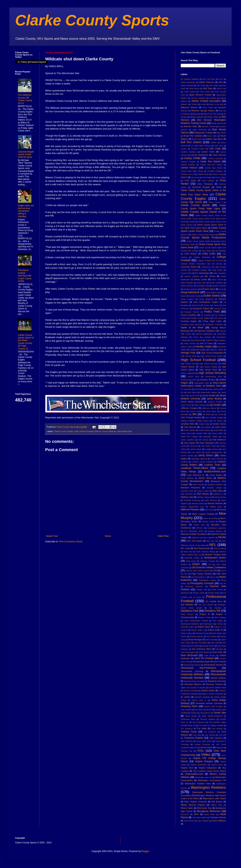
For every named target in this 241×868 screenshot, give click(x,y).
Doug (221, 289)
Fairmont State (220, 308)
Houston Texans (208, 380)
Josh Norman (190, 427)
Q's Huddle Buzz (214, 601)
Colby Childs (209, 254)
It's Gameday (186, 389)
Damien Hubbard (192, 276)
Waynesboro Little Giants (214, 798)
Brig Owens (221, 133)
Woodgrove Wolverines (209, 811)
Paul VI (213, 577)
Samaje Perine (208, 646)
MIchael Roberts (215, 503)
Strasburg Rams (189, 706)
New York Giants (194, 541)
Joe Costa (219, 414)
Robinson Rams (202, 633)
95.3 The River (209, 79)
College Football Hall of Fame (210, 261)
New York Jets (212, 541)
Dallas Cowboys (219, 273)
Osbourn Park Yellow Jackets (197, 571)
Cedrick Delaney (188, 165)
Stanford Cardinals (202, 697)
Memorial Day (220, 497)
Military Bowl (216, 507)
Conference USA (208, 267)
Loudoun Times (212, 465)
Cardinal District (198, 149)
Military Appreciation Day (192, 507)
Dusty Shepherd (206, 299)
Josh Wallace (206, 427)
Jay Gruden (215, 405)
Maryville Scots (187, 491)
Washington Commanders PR (212, 780)
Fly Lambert (206, 315)
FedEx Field (212, 312)
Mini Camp (209, 510)
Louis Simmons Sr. (196, 475)
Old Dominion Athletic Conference (209, 568)
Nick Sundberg (220, 548)
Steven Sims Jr (199, 700)
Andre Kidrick (190, 92)
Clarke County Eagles (64, 431)
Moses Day (199, 525)
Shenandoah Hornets (213, 665)
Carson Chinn (208, 152)
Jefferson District (209, 408)
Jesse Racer (211, 411)
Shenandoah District (192, 665)
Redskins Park (190, 611)
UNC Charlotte (187, 741)
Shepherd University (217, 681)
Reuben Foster (204, 617)
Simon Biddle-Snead (218, 688)
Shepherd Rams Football (194, 681)
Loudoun (184, 462)
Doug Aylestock (190, 292)
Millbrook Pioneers (190, 510)
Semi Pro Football (204, 658)
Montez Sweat (208, 522)
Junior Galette (190, 430)
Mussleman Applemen (217, 528)
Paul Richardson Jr (199, 577)
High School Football (84, 431)
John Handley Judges (214, 418)
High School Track (208, 370)
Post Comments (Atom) (71, 542)
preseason (185, 593)
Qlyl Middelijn (187, 605)
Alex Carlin (201, 85)
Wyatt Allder (210, 814)
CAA (193, 146)
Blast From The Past (212, 114)
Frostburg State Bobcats (191, 324)
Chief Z (184, 177)
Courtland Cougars (199, 270)
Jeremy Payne (196, 411)
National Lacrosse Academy (203, 538)
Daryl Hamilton (187, 283)
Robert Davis (204, 627)
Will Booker (217, 802)
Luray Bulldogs (187, 478)
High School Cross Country (212, 356)
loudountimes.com (215, 471)
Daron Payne (217, 280)
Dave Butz (201, 283)
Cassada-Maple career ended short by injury (26, 154)
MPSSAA (200, 528)
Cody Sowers (191, 254)
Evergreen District (201, 308)
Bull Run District (191, 142)
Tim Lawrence (187, 729)
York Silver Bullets (199, 818)
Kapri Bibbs (219, 430)
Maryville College (214, 488)
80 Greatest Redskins (190, 79)
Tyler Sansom (216, 738)
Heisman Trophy (216, 350)
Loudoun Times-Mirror (195, 468)
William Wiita (217, 805)
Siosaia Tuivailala (191, 691)
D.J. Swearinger (202, 273)
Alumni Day (221, 88)
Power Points (217, 590)
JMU (194, 414)
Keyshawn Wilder (210, 437)
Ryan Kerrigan (195, 640)
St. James (185, 697)
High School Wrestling (212, 373)
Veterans (220, 748)
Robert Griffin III (215, 630)
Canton (184, 149)
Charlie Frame (203, 174)
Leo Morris (196, 452)
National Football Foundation (194, 534)
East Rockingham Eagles (206, 302)
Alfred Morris (194, 88)
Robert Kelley (186, 633)
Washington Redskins (208, 787)
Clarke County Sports (92, 20)
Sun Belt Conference (203, 710)
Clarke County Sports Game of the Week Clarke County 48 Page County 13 (26, 342)
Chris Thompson (205, 184)
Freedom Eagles (189, 321)
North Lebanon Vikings (206, 552)
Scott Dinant (204, 652)
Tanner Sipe (220, 713)
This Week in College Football (211, 725)
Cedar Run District (210, 162)
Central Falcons (189, 168)
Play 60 (223, 583)
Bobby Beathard (197, 117)
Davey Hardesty (216, 283)
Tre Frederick (210, 732)
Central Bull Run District (211, 165)
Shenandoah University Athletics (203, 673)
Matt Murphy (203, 494)
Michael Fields (198, 503)
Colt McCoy (217, 264)
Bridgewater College (203, 133)
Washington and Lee (203, 777)
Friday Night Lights (212, 321)
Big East (197, 114)
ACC (221, 79)
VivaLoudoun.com (194, 774)
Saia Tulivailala (211, 640)
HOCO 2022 (193, 377)
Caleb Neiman (204, 146)
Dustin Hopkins (187, 299)
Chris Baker (207, 177)
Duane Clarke (195, 296)
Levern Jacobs (187, 456)
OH (210, 564)
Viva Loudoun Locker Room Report (209, 771)
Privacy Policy (214, 593)
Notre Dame (191, 561)
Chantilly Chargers (215, 171)
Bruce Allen (212, 136)
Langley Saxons (212, 449)
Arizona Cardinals (198, 98)
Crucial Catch (186, 273)
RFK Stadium (220, 617)
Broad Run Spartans (193, 136)
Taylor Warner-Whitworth (212, 716)
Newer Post (52, 536)
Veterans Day (187, 751)
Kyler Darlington (207, 443)
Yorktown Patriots (218, 817)
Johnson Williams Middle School (195, 421)
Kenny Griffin (217, 433)
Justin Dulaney (205, 430)
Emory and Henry (211, 305)
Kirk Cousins (203, 440)
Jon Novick (218, 421)
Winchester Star (125, 431)
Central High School (213, 168)
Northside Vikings (192, 558)
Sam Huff (215, 643)
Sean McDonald (189, 655)
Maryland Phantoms (190, 488)
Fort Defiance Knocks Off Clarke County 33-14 (25, 99)
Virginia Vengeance (208, 768)
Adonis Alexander (188, 82)
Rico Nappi (217, 621)
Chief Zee (195, 177)
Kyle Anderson (219, 440)
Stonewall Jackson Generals (209, 703)
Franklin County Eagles (200, 318)
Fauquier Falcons (192, 312)
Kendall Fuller (202, 433)
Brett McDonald (200, 130)
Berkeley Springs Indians (203, 111)
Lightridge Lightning (199, 459)
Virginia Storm (217, 765)
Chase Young (218, 174)
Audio (203, 104)
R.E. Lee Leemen (206, 605)
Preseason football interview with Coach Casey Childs (25, 276)
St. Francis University (214, 694)
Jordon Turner (219, 424)
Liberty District (206, 455)
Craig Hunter (217, 270)
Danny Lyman (200, 279)
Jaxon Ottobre (200, 405)
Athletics (213, 98)
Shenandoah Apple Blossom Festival (209, 662)
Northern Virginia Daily (215, 555)
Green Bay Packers (202, 337)
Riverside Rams (187, 627)
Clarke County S (215, 202)
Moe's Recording (210, 518)
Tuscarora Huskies (194, 738)
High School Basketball (212, 353)
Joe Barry (207, 414)
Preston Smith (199, 593)
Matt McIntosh (187, 494)
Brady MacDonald (219, 123)
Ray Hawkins (215, 608)
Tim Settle (202, 728)
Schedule (219, 649)
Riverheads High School (213, 624)
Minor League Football (203, 514)
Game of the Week (192, 328)
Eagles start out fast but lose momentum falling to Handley (26, 211)
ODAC (196, 564)
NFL (213, 545)
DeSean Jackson (190, 289)
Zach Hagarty (203, 821)
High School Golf (188, 364)
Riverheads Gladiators (190, 624)
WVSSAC (185, 814)
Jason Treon (186, 405)
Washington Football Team (198, 784)
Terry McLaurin (199, 722)
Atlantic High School (189, 104)
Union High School (204, 741)
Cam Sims (219, 146)
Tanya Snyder (191, 716)
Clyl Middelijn (220, 251)
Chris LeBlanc (208, 181)
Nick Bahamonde (202, 548)
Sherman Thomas (214, 684)
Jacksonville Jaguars (209, 392)
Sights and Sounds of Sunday (193, 688)
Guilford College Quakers (216, 340)
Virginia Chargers (204, 761)
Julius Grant (220, 427)
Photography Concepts (202, 583)
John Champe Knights (191, 417)
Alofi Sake (208, 88)
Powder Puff (202, 590)
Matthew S (218, 494)
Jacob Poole (194, 396)
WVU (196, 814)
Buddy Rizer (197, 139)
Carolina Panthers (188, 152)
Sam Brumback (201, 643)
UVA (195, 748)
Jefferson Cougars (189, 408)
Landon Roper (196, 449)
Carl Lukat (215, 149)
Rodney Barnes (197, 636)
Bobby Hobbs (213, 117)
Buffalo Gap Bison (214, 139)
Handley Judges (204, 347)
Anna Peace (205, 92)
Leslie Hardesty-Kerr (214, 452)
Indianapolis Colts (201, 383)
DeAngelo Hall (203, 286)
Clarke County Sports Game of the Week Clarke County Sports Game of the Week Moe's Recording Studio (203, 219)
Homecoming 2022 (188, 380)
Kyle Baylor (190, 443)
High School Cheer (189, 356)
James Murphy (214, 399)
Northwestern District (215, 558)
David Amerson (187, 286)
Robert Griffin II (198, 630)
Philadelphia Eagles (207, 580)
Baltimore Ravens (189, 107)
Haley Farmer (190, 343)
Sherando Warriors (193, 684)
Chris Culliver (221, 177)
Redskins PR (212, 611)
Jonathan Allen (188, 424)
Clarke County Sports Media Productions (203, 236)
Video (206, 755)
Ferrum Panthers (189, 315)
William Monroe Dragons (193, 805)
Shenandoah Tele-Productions (198, 668)
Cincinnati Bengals (201, 187)
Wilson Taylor (187, 808)
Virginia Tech (187, 768)
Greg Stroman (196, 340)
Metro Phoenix (211, 500)
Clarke (219, 187)
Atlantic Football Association (206, 101)
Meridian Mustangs (192, 500)
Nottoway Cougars (208, 561)
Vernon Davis (206, 747)
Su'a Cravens (186, 710)
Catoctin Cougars (188, 162)
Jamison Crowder (215, 402)
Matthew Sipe (187, 497)
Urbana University (202, 744)
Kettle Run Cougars (189, 437)
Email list (196, 305)
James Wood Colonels (192, 402)
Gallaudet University (214, 324)
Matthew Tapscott (204, 497)
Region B (205, 614)
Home (108, 536)
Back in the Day (216, 104)
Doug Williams (212, 292)
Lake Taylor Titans (209, 446)
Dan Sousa (210, 276)
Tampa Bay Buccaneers (200, 713)
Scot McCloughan (188, 652)
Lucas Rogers (216, 475)
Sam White (195, 646)
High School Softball (208, 367)
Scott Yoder (217, 652)
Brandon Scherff (208, 126)
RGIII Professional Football (196, 621)
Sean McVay (210, 655)
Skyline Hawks (208, 690)
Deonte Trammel (219, 286)
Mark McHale (198, 484)
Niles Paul (188, 552)
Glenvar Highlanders (204, 334)
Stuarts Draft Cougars (213, 706)
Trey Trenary (210, 735)
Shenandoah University (192, 671)
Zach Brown (189, 821)
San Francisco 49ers (202, 649)
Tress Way (197, 735)
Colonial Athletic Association (193, 264)
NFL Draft (185, 548)
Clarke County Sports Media (203, 235)
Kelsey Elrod (186, 433)
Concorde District (189, 267)
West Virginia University (196, 802)
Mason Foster (203, 491)
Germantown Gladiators (205, 331)
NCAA (222, 537)
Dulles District (212, 296)
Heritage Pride (188, 353)
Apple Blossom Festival (200, 95)
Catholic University (215, 158)
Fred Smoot (218, 318)
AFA (220, 82)
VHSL (201, 751)
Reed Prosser (187, 614)
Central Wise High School (192, 171)
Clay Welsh (207, 251)
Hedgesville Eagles (198, 350)
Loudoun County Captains (202, 462)
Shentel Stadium (218, 678)
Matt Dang (218, 491)
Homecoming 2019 (214, 377)
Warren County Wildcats (105, 431)
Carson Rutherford (199, 155)
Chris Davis (190, 181)
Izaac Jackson (214, 389)
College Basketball (202, 257)
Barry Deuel (208, 107)
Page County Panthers (202, 574)
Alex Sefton (214, 85)
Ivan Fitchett (200, 389)
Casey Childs (192, 158)
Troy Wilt (222, 735)
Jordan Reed (204, 424)
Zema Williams (219, 821)
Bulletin (214, 142)
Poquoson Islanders (194, 586)
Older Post (163, 536)
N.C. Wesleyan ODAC (194, 531)
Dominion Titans (208, 289)
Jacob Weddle (209, 395)
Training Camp (189, 732)
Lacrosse (193, 446)
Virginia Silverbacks (198, 765)
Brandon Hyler (191, 126)
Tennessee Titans (188, 719)
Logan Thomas (217, 459)
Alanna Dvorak (187, 85)
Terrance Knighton (208, 719)
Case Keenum (219, 155)
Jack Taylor (192, 392)
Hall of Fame (206, 343)
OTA (215, 571)
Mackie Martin (205, 478)
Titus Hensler (217, 729)
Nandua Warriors (215, 531)
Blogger (145, 851)
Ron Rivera (212, 636)
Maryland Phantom (215, 484)
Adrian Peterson (207, 82)
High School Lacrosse (208, 364)
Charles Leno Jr (187, 174)
